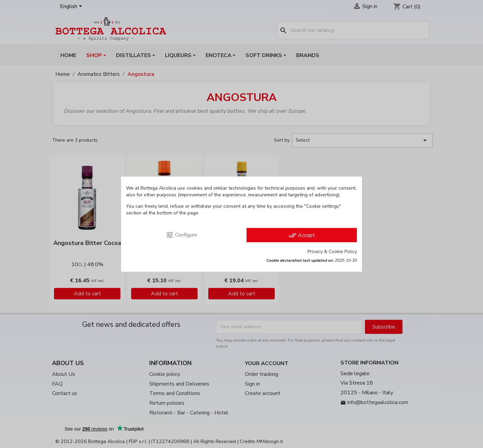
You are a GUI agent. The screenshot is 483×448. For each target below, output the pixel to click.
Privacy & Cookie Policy (332, 251)
